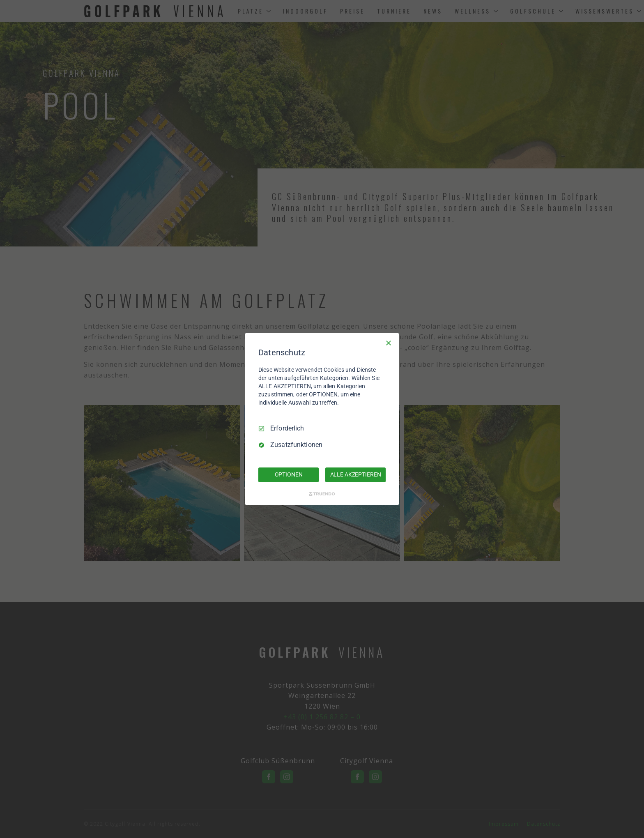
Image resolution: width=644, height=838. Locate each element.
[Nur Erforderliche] (389, 343)
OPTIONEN (289, 474)
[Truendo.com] (322, 494)
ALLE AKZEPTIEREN (356, 474)
